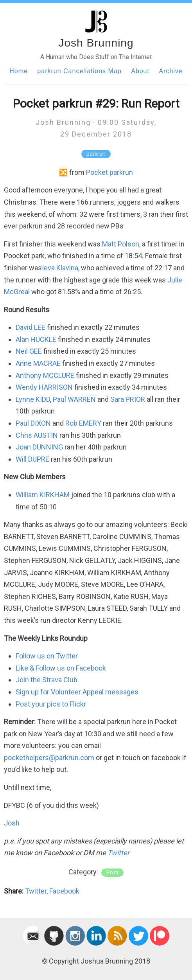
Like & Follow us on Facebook (61, 668)
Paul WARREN (74, 399)
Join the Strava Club (47, 680)
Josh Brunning (96, 43)
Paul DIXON (33, 423)
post (112, 873)
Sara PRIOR (128, 399)
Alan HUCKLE (36, 339)
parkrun (96, 154)
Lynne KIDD (33, 399)
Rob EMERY (83, 423)
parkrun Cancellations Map (79, 71)
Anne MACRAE (38, 363)
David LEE (31, 327)
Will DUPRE (32, 459)
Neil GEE (29, 351)
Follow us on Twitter (47, 656)
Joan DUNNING (39, 447)
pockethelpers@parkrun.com (49, 758)
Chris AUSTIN (37, 435)
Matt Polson (121, 244)
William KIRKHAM (43, 495)
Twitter (118, 853)
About (140, 71)
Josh (12, 823)
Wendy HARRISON (44, 387)
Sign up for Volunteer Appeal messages (77, 692)
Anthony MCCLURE (45, 375)
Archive (170, 71)
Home (19, 71)
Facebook (64, 891)
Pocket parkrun (109, 172)
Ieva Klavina (60, 268)
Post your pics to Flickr (51, 704)
